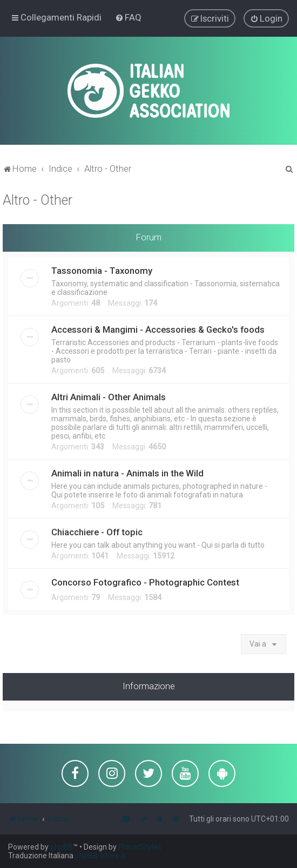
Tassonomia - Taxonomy (102, 270)
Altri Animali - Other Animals (109, 396)
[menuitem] (128, 17)
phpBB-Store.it (100, 856)
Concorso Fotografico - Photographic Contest (145, 582)
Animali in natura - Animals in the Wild (127, 473)
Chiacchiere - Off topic (97, 531)
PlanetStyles (140, 847)
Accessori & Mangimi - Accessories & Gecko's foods (158, 329)
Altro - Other (38, 200)
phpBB (62, 847)
